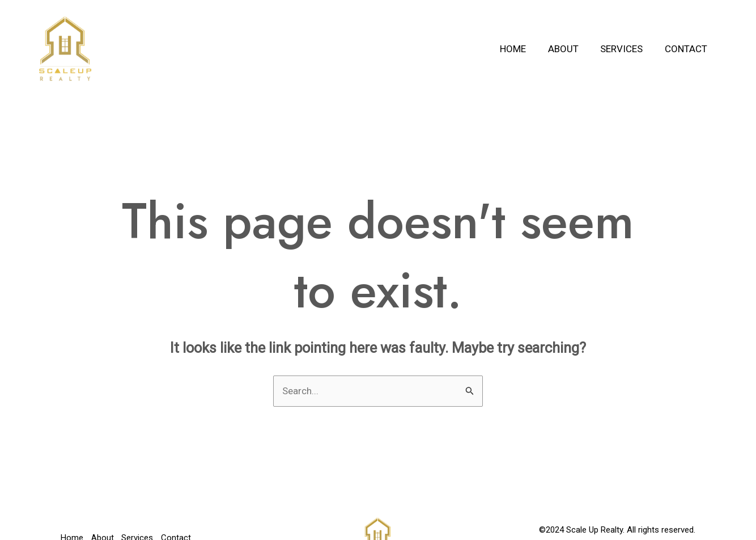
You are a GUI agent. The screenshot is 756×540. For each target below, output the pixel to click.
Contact (687, 49)
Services (625, 49)
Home (522, 49)
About (570, 49)
